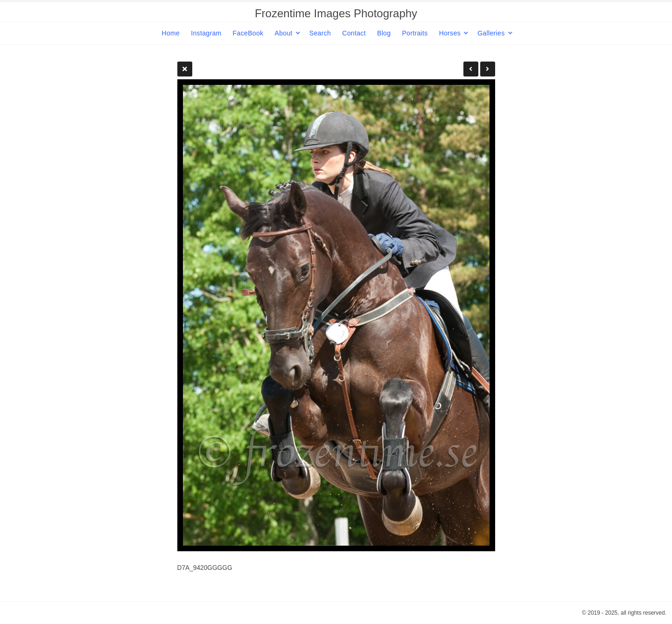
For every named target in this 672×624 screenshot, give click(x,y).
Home (171, 33)
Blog (384, 33)
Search (320, 33)
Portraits (415, 33)
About (283, 33)
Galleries (491, 33)
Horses (450, 33)
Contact (354, 33)
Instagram (206, 33)
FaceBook (248, 33)
